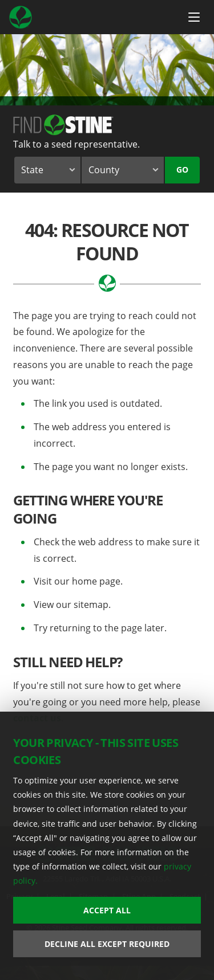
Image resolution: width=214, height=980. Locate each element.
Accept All (107, 910)
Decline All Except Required (107, 944)
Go (182, 170)
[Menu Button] (194, 17)
